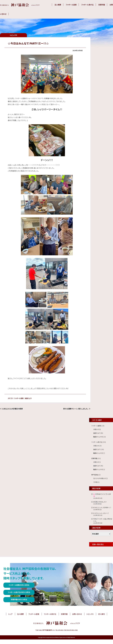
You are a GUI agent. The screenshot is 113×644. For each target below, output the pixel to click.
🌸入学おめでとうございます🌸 (102, 495)
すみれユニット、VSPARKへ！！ (102, 507)
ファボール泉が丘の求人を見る (19, 592)
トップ (10, 614)
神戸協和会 (95, 475)
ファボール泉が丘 (87, 5)
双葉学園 (102, 5)
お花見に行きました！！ (100, 502)
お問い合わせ (77, 614)
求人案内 (102, 614)
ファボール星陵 (71, 5)
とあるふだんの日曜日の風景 (12, 409)
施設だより (28, 398)
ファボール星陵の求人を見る (19, 585)
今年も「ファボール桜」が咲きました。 (103, 520)
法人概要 (58, 5)
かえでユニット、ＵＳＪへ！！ (101, 513)
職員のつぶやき (98, 437)
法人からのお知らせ (99, 478)
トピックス (90, 614)
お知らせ (96, 429)
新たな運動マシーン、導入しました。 (76, 409)
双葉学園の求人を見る (19, 599)
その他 (95, 482)
